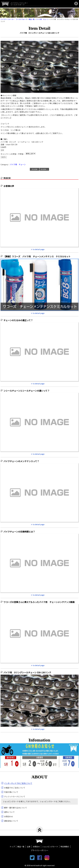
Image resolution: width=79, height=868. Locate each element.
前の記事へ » (44, 169)
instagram (47, 858)
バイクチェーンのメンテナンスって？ (21, 461)
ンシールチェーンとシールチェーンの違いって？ (27, 391)
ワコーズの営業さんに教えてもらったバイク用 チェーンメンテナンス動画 (39, 602)
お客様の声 (9, 186)
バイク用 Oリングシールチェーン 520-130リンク (39, 33)
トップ (12, 847)
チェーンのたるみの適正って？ (18, 320)
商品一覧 (21, 847)
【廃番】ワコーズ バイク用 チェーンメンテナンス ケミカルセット (38, 256)
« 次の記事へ (35, 169)
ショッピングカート (50, 847)
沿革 (29, 847)
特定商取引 (65, 847)
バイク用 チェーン (18, 164)
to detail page (39, 249)
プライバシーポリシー (40, 850)
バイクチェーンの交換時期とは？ (19, 532)
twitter (32, 858)
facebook (40, 858)
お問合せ (36, 847)
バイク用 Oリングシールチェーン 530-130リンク (27, 672)
